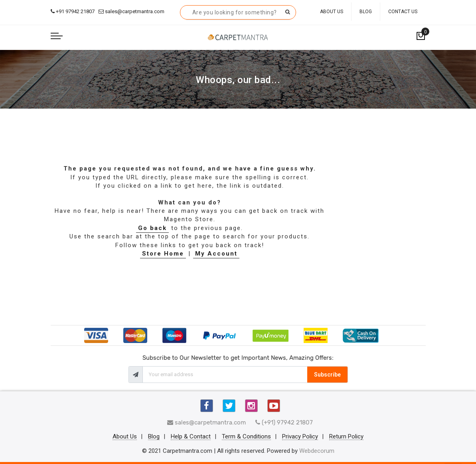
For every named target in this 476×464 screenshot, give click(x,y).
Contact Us (403, 12)
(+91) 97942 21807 (284, 422)
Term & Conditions (246, 437)
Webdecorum (317, 451)
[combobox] (238, 12)
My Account (216, 254)
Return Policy (346, 437)
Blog (366, 12)
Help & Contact (191, 437)
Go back (152, 228)
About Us (332, 12)
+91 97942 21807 (73, 11)
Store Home (163, 254)
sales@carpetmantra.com (131, 11)
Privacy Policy (300, 437)
